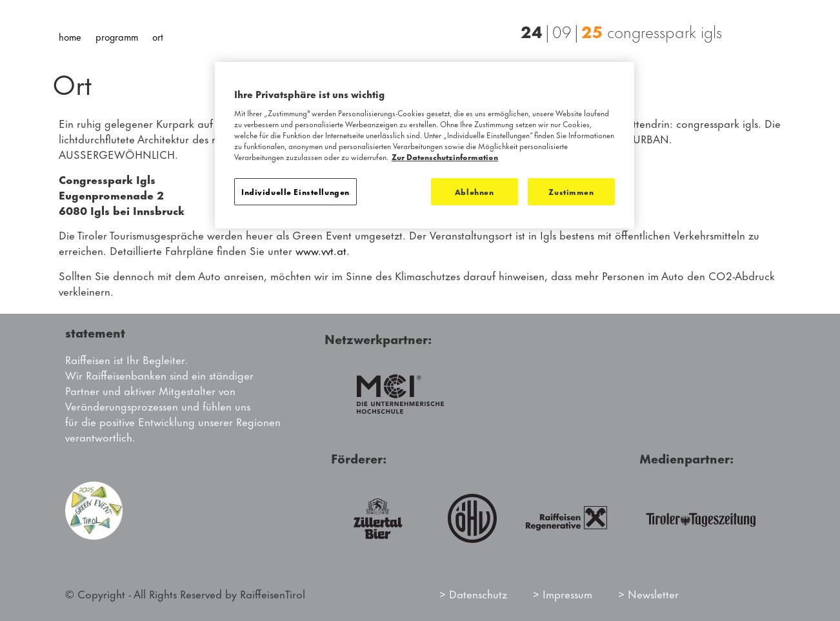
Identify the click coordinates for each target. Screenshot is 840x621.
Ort (158, 36)
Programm (117, 36)
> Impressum (563, 593)
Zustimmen (571, 191)
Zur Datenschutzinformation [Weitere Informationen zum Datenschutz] (445, 157)
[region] (425, 145)
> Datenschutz (473, 593)
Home (70, 36)
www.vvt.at (321, 250)
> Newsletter (648, 593)
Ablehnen (475, 191)
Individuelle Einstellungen (295, 191)
